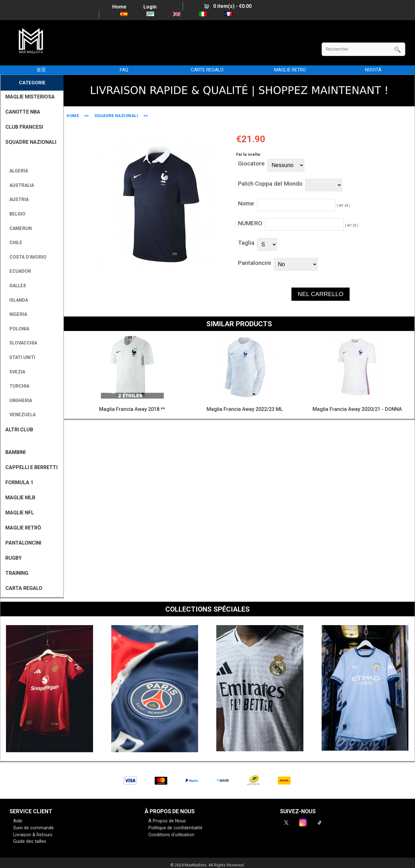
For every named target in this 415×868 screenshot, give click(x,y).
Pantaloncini (255, 263)
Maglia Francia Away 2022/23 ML (245, 409)
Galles (17, 286)
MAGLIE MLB (20, 498)
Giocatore (251, 163)
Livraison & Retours (33, 835)
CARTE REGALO (207, 70)
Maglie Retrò (23, 528)
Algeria (17, 171)
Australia (20, 185)
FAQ (124, 70)
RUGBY (14, 558)
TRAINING (17, 573)
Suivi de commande (33, 828)
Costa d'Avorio (27, 257)
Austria (18, 200)
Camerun (19, 229)
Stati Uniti (21, 358)
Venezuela (21, 415)
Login (150, 7)
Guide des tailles (30, 841)
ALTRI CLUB (19, 430)
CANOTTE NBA (23, 112)
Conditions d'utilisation (171, 835)
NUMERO (250, 223)
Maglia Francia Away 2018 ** (132, 409)
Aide (18, 821)
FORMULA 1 (19, 482)
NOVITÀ (373, 70)
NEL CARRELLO (321, 294)
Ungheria (19, 401)
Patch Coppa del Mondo (270, 184)
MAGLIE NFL (20, 513)
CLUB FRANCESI (24, 127)
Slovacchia (22, 343)
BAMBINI (15, 452)
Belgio (16, 214)
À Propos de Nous (167, 821)
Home (119, 7)
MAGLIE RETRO (290, 70)
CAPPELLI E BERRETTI (31, 467)
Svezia (16, 372)
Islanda (17, 300)
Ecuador (19, 271)
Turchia (18, 386)
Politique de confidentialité (175, 828)
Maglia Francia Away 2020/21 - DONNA (357, 409)
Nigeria (17, 314)
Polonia (18, 329)
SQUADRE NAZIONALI (116, 116)
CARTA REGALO (24, 588)
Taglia (246, 243)
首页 (41, 70)
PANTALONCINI (23, 543)
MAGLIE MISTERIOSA (30, 97)
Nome (246, 203)
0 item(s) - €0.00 (228, 6)
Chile (15, 243)
